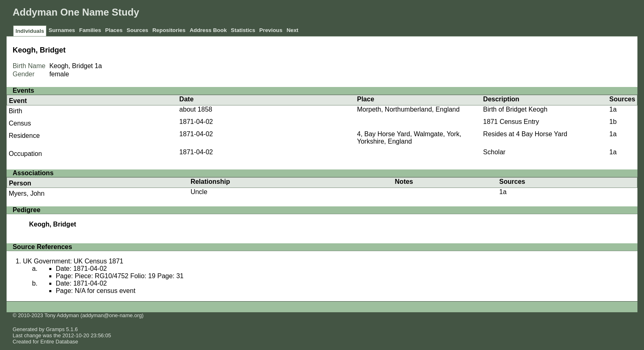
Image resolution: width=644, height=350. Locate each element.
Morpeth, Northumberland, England (408, 109)
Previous (271, 30)
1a (98, 66)
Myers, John (26, 193)
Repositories (169, 30)
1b (613, 122)
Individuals (30, 31)
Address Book (208, 30)
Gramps (55, 329)
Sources (137, 30)
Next (293, 30)
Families (90, 30)
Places (114, 30)
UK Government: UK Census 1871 (73, 261)
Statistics (243, 30)
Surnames (62, 30)
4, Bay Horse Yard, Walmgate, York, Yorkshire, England (409, 138)
